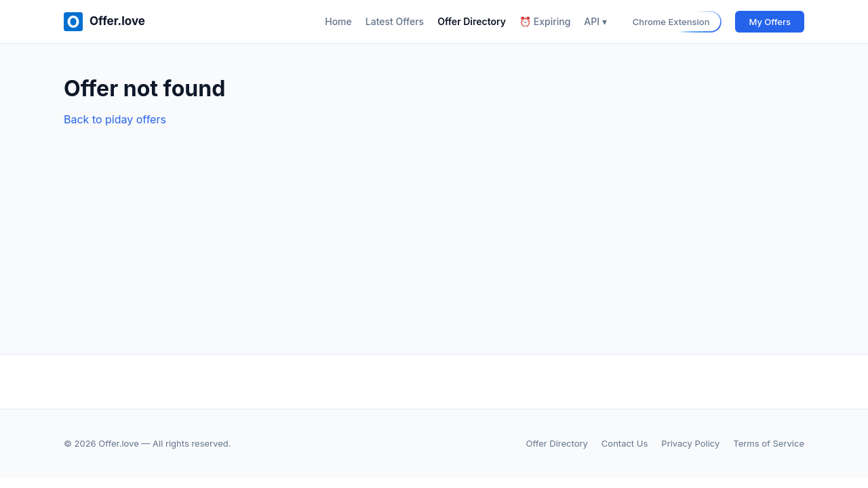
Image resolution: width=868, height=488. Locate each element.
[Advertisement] (434, 230)
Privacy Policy (690, 443)
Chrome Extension (671, 22)
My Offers (770, 22)
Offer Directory (472, 21)
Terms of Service (769, 443)
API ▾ (595, 21)
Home (338, 21)
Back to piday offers (115, 119)
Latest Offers (395, 21)
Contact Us (625, 443)
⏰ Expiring (545, 21)
